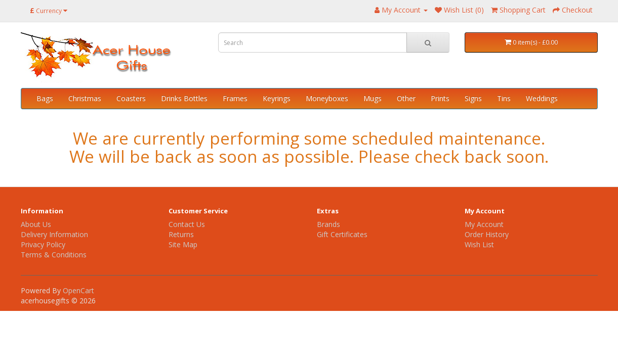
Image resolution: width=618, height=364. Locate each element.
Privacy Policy (43, 244)
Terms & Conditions (54, 255)
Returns (181, 234)
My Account (484, 224)
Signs (473, 98)
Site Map (183, 244)
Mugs (373, 98)
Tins (504, 98)
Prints (440, 98)
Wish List (479, 244)
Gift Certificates (342, 234)
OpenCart (78, 290)
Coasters (131, 98)
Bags (45, 98)
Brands (328, 224)
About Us (36, 224)
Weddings (542, 98)
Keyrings (277, 98)
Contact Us (187, 224)
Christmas (85, 98)
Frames (235, 98)
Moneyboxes (327, 98)
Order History (487, 234)
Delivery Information (54, 234)
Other (406, 98)
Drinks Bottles (184, 98)
